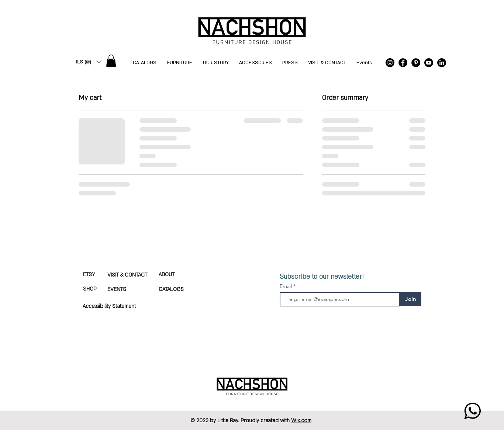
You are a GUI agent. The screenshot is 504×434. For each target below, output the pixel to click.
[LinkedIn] (442, 63)
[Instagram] (390, 63)
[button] (89, 62)
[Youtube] (429, 63)
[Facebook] (403, 63)
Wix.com (301, 421)
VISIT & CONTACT (127, 275)
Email (286, 286)
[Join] (410, 299)
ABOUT (167, 275)
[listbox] (89, 62)
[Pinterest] (416, 63)
